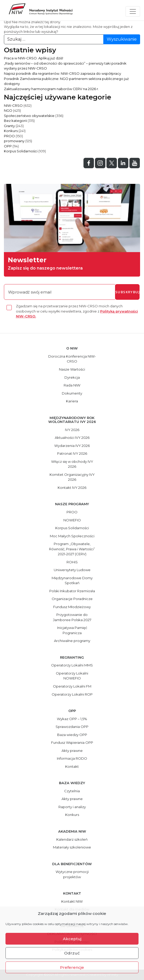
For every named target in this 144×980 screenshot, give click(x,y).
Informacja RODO (72, 758)
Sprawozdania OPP (72, 727)
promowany (14, 141)
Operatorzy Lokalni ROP (72, 694)
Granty (9, 126)
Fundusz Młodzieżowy (72, 607)
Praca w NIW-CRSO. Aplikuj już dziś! (34, 58)
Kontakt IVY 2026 (72, 488)
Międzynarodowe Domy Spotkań (72, 580)
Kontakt (72, 766)
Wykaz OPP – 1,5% (72, 719)
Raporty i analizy (72, 807)
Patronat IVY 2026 (72, 453)
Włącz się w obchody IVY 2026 (72, 464)
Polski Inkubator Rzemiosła (72, 591)
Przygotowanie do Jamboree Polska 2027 (72, 617)
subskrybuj (127, 292)
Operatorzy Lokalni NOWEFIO (72, 676)
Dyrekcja (72, 377)
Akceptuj (72, 939)
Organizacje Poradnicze (72, 599)
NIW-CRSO (13, 105)
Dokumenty (72, 393)
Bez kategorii (15, 121)
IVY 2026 (72, 430)
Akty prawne (72, 751)
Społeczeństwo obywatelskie (29, 116)
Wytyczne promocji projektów (72, 874)
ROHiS (72, 562)
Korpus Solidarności (21, 151)
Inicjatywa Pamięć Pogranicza (72, 630)
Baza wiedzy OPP (72, 735)
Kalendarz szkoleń (72, 839)
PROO (9, 136)
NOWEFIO (72, 520)
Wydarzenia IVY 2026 (72, 446)
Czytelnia (72, 791)
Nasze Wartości (72, 369)
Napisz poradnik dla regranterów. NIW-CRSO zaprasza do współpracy (62, 73)
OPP (8, 146)
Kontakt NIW (72, 901)
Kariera (72, 401)
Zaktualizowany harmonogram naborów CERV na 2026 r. (51, 89)
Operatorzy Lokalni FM (72, 686)
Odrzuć (72, 953)
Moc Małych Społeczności (72, 536)
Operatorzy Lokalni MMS (72, 665)
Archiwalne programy (72, 641)
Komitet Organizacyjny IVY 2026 (72, 477)
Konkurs (11, 131)
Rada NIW (72, 385)
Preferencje (72, 967)
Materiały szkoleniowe (72, 847)
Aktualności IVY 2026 (72, 438)
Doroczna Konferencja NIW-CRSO (72, 359)
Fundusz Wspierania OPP (72, 742)
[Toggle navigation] (133, 11)
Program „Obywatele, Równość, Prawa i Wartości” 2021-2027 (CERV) (72, 549)
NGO (8, 110)
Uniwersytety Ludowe (72, 570)
